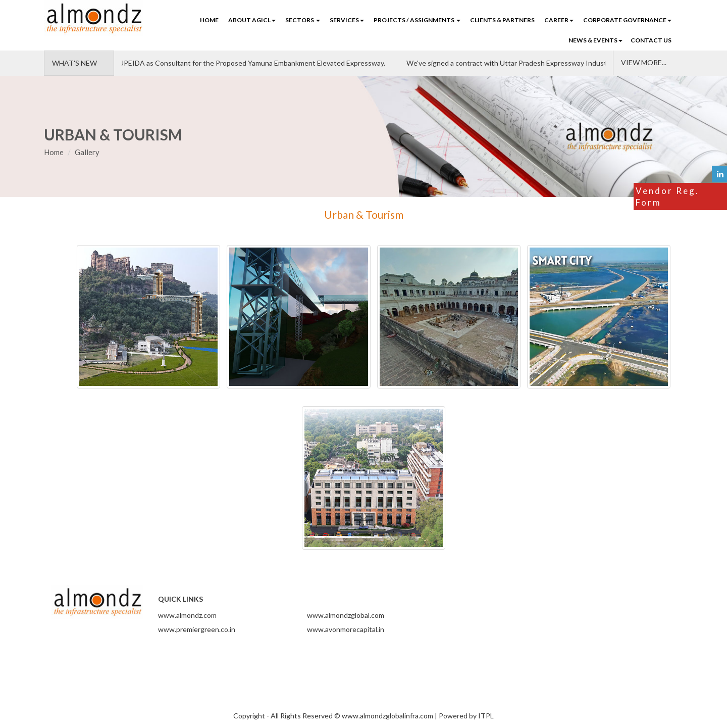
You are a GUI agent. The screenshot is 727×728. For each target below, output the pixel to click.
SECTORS (303, 20)
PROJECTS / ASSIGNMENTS (417, 20)
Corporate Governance (627, 20)
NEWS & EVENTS (595, 40)
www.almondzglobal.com (346, 615)
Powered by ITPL (466, 716)
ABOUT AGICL (252, 20)
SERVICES (347, 20)
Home (209, 20)
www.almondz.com (187, 615)
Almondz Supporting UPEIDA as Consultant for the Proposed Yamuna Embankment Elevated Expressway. (222, 63)
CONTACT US (651, 40)
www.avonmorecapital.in (346, 629)
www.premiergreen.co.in (197, 629)
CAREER (559, 20)
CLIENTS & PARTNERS (502, 20)
